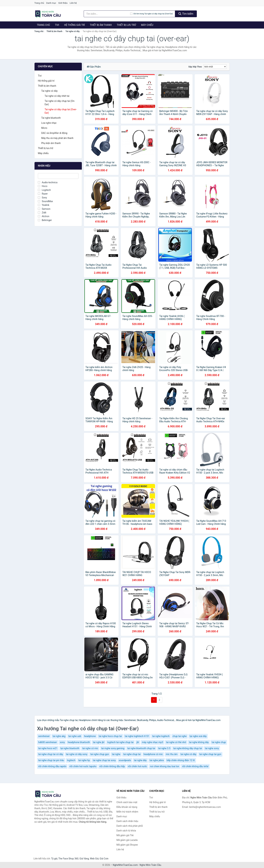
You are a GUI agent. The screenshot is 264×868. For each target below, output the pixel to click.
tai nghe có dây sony (77, 754)
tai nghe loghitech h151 (137, 736)
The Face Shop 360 (68, 859)
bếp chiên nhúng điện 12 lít (181, 760)
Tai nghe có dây (73, 31)
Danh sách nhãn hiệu (127, 821)
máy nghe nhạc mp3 (153, 742)
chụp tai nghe (180, 736)
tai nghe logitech (161, 736)
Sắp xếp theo (195, 67)
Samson (44, 209)
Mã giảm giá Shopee (127, 845)
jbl (138, 742)
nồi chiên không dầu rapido (52, 766)
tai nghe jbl (99, 742)
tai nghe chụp (219, 742)
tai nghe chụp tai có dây (51, 754)
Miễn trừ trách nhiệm (127, 812)
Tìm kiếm (186, 14)
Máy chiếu (147, 25)
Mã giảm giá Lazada (127, 840)
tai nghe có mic (90, 748)
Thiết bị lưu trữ (126, 25)
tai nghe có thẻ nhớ (176, 742)
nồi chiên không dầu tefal (195, 766)
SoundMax (45, 201)
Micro (44, 128)
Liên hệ (73, 3)
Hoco (43, 186)
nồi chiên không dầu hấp (112, 766)
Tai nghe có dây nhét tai (57, 96)
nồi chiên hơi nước (137, 766)
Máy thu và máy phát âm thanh (57, 138)
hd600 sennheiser (48, 742)
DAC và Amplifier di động (54, 133)
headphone (90, 736)
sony (62, 742)
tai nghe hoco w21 (48, 748)
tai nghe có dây (188, 754)
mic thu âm (172, 754)
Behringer (45, 220)
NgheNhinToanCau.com (125, 865)
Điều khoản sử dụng (127, 807)
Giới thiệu (63, 3)
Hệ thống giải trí (75, 25)
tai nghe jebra (157, 760)
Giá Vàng (84, 859)
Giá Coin (104, 859)
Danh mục (51, 3)
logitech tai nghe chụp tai (120, 742)
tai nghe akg (59, 736)
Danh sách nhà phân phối (130, 826)
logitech (71, 760)
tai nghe (116, 754)
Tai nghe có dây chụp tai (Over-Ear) (61, 111)
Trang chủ (39, 3)
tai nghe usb (75, 736)
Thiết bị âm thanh (101, 25)
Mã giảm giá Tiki (125, 835)
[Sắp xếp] (215, 67)
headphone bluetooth (79, 742)
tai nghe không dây (199, 742)
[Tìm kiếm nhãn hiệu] (107, 14)
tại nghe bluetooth (70, 748)
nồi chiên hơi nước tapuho (83, 766)
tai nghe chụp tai (132, 754)
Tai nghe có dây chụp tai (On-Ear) (60, 103)
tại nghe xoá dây (198, 736)
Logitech (44, 190)
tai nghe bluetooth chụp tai (141, 748)
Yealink (44, 205)
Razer (43, 194)
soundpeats (125, 760)
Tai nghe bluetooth (51, 118)
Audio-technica (48, 182)
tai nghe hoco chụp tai (110, 736)
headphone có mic (153, 754)
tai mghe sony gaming (113, 748)
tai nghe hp (84, 760)
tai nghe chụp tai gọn (210, 754)
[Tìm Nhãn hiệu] (58, 176)
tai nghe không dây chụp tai (188, 748)
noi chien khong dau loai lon (165, 766)
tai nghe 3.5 (164, 748)
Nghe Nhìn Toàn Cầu (150, 865)
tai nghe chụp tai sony (104, 760)
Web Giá (94, 859)
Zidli (42, 213)
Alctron (44, 216)
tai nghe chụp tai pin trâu (51, 760)
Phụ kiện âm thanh (51, 143)
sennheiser (44, 736)
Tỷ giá (54, 859)
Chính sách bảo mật (127, 802)
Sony (42, 198)
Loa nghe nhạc (49, 123)
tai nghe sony (212, 748)
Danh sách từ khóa (126, 831)
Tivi (57, 25)
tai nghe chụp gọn (100, 754)
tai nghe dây (140, 760)
